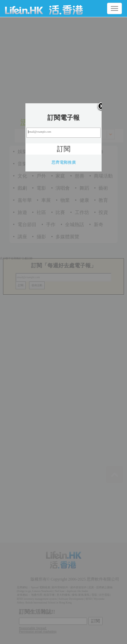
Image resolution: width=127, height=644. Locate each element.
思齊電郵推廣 (64, 162)
